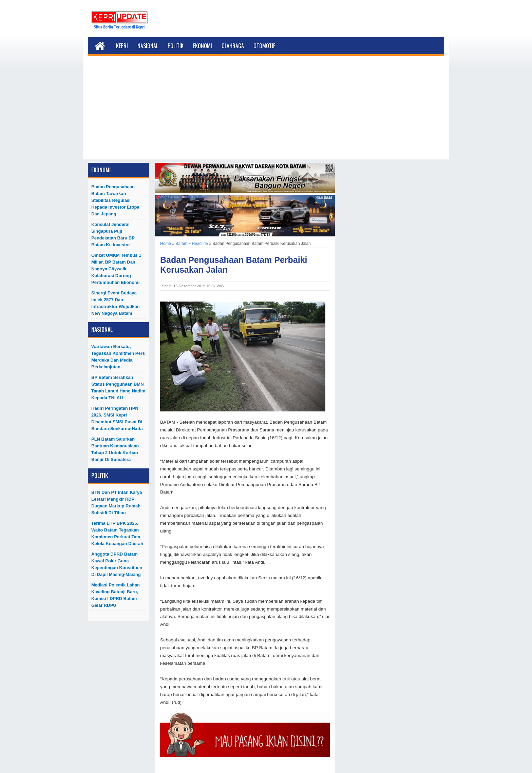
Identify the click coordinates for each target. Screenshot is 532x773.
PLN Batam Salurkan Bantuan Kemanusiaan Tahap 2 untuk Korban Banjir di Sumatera (115, 449)
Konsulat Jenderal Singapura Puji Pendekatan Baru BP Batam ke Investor (113, 235)
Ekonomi (203, 46)
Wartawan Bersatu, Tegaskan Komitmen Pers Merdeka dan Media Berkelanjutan (118, 357)
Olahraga (233, 46)
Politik (176, 46)
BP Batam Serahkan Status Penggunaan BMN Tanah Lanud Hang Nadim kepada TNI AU (118, 388)
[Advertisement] (266, 112)
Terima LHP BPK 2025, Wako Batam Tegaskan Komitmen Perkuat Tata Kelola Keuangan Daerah (117, 533)
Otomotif (264, 46)
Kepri (122, 46)
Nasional (148, 46)
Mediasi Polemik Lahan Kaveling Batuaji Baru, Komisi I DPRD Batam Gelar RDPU (116, 595)
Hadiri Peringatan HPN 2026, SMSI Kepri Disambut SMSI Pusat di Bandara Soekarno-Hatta (117, 418)
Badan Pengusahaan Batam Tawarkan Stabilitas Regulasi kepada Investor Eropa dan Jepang (115, 200)
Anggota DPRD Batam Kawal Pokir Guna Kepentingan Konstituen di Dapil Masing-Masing (117, 564)
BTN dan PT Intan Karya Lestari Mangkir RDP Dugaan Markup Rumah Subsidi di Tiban (117, 503)
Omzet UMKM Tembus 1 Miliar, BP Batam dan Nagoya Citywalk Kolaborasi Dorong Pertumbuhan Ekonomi (116, 269)
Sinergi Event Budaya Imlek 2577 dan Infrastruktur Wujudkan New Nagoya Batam (116, 303)
